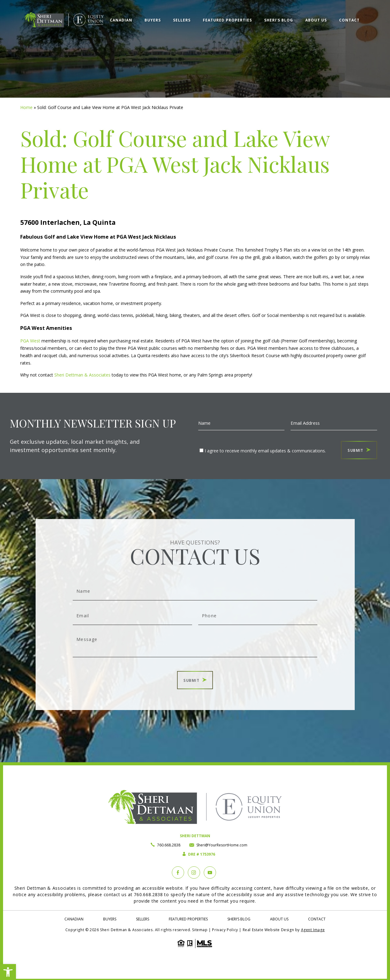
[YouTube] (210, 873)
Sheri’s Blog (279, 20)
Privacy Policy (225, 930)
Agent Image (313, 930)
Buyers (153, 20)
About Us (316, 20)
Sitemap (200, 930)
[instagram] (194, 873)
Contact (349, 20)
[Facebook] (178, 873)
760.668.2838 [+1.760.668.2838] (169, 845)
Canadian (121, 20)
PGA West (30, 341)
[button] (8, 972)
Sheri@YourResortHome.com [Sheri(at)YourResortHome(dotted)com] (222, 845)
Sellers (182, 20)
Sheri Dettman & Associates (82, 375)
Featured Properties (227, 20)
